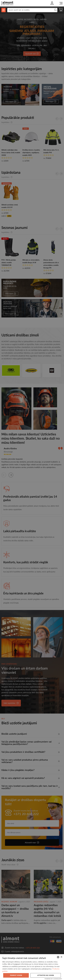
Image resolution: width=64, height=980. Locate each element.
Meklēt (55, 10)
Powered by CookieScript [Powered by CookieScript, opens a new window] (53, 979)
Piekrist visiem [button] (16, 975)
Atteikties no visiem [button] (46, 975)
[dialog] (32, 967)
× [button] (61, 957)
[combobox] (58, 957)
